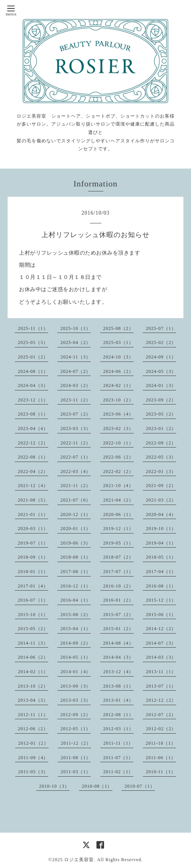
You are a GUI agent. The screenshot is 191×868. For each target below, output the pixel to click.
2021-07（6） (76, 500)
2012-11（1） (33, 715)
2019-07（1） (33, 543)
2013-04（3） (33, 700)
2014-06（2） (33, 657)
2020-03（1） (33, 529)
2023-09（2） (161, 400)
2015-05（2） (33, 629)
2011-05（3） (33, 772)
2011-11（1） (118, 743)
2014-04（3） (118, 657)
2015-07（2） (118, 615)
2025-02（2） (161, 342)
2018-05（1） (161, 557)
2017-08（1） (76, 572)
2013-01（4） (118, 700)
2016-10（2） (118, 586)
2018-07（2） (118, 557)
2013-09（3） (76, 686)
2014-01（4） (76, 672)
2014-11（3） (33, 643)
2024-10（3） (118, 357)
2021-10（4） (118, 486)
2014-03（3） (161, 657)
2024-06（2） (118, 371)
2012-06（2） (33, 729)
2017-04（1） (161, 572)
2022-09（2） (161, 443)
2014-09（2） (76, 643)
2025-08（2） (118, 328)
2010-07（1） (140, 786)
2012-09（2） (76, 715)
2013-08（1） (118, 686)
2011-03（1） (76, 772)
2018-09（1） (33, 557)
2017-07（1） (118, 572)
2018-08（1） (76, 557)
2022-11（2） (76, 443)
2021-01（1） (33, 514)
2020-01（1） (76, 529)
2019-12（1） (118, 529)
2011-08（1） (76, 758)
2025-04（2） (76, 342)
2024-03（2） (76, 385)
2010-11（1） (161, 772)
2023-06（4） (118, 414)
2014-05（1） (76, 657)
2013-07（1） (161, 686)
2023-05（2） (161, 414)
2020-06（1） (118, 514)
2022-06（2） (118, 457)
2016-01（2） (118, 600)
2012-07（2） (161, 715)
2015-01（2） (118, 629)
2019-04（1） (161, 543)
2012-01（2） (33, 743)
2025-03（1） (118, 342)
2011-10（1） (161, 743)
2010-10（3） (54, 786)
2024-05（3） (161, 371)
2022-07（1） (76, 457)
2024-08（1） (33, 371)
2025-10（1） (76, 328)
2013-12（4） (118, 672)
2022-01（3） (161, 471)
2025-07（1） (161, 328)
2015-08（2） (76, 615)
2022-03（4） (76, 471)
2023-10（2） (118, 400)
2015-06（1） (161, 615)
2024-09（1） (161, 357)
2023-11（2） (76, 400)
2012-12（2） (161, 700)
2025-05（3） (33, 342)
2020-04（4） (161, 514)
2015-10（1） (33, 615)
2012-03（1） (118, 729)
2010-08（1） (97, 786)
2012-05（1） (76, 729)
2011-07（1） (118, 758)
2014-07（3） (161, 643)
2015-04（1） (76, 629)
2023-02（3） (118, 428)
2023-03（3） (76, 428)
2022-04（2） (33, 471)
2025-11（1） (33, 328)
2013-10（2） (33, 686)
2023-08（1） (33, 414)
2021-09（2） (161, 486)
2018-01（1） (33, 572)
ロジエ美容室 (79, 860)
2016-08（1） (161, 586)
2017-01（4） (33, 586)
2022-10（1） (118, 443)
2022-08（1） (33, 457)
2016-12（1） (76, 586)
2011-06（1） (161, 758)
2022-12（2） (33, 443)
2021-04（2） (118, 500)
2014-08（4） (118, 643)
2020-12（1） (76, 514)
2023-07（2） (76, 414)
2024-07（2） (76, 371)
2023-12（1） (33, 400)
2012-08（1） (118, 715)
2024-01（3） (161, 385)
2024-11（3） (76, 357)
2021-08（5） (33, 500)
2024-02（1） (118, 385)
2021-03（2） (161, 500)
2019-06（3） (76, 543)
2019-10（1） (161, 529)
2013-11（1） (161, 672)
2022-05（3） (161, 457)
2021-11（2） (76, 486)
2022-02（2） (118, 471)
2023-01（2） (161, 428)
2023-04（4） (33, 428)
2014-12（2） (161, 629)
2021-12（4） (33, 486)
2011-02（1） (118, 772)
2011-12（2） (76, 743)
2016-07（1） (33, 600)
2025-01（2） (33, 357)
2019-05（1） (118, 543)
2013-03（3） (76, 700)
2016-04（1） (76, 600)
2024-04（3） (33, 385)
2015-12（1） (161, 600)
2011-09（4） (33, 758)
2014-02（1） (33, 672)
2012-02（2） (161, 729)
